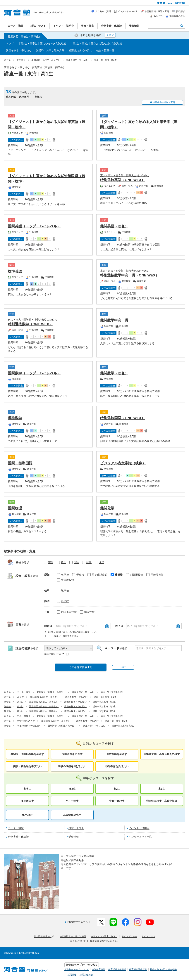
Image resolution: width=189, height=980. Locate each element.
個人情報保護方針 (44, 936)
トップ (10, 44)
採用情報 (72, 975)
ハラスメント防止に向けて (104, 936)
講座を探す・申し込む (19, 50)
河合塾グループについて (77, 969)
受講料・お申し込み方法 (50, 50)
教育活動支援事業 (117, 969)
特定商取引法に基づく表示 (73, 936)
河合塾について (78, 941)
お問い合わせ (86, 975)
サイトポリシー (130, 936)
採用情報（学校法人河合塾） (104, 941)
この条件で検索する (81, 667)
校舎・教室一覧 (105, 50)
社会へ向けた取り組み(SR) (163, 969)
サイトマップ (148, 936)
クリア (123, 667)
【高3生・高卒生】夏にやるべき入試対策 (42, 44)
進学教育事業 (99, 969)
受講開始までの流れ (80, 50)
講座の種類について (57, 654)
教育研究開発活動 (138, 969)
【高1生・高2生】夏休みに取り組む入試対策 (96, 44)
